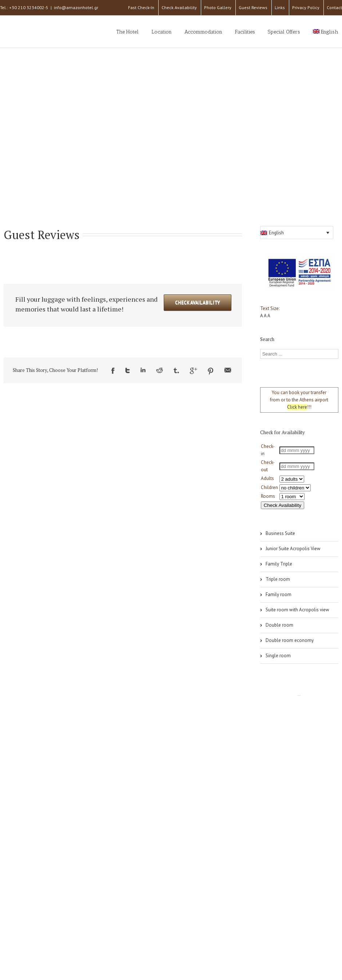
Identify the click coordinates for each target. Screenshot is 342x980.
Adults (267, 478)
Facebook (113, 371)
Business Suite (280, 533)
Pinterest (211, 371)
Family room (279, 594)
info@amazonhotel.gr (76, 7)
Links (280, 7)
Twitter (128, 370)
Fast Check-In (141, 7)
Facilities (245, 32)
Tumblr (176, 370)
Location (162, 32)
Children (269, 487)
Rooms (268, 496)
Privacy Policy (306, 7)
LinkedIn (143, 370)
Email (228, 370)
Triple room (278, 579)
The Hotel (128, 32)
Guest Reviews (253, 7)
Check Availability (179, 7)
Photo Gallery (218, 7)
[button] (297, 233)
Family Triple (279, 564)
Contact (334, 7)
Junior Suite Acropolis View (293, 549)
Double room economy (290, 640)
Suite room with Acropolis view (297, 610)
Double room (279, 625)
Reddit (160, 370)
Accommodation (203, 32)
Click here (297, 407)
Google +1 (193, 371)
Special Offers (284, 32)
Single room (278, 656)
